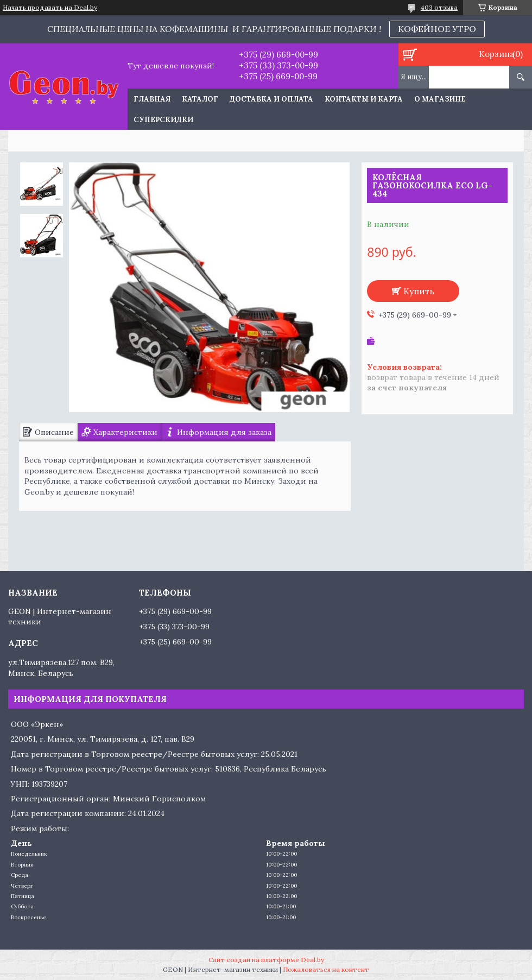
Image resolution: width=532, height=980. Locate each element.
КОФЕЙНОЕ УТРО (437, 29)
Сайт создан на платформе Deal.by (266, 960)
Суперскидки (163, 120)
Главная (152, 99)
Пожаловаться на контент (326, 969)
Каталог (200, 99)
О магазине (440, 99)
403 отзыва (439, 7)
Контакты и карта (364, 99)
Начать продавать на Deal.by (50, 8)
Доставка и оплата (271, 99)
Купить (419, 291)
